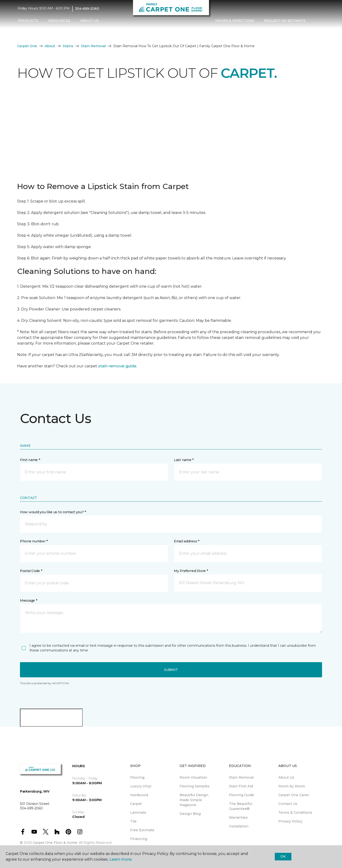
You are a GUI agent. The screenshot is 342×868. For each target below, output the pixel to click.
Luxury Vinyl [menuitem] (141, 786)
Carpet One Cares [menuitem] (294, 795)
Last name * (184, 460)
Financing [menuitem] (139, 839)
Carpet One (27, 46)
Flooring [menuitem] (137, 777)
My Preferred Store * (191, 571)
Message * (28, 600)
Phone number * (34, 541)
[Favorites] (320, 21)
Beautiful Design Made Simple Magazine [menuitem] (194, 800)
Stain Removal (93, 46)
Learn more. (121, 859)
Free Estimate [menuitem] (142, 830)
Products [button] (28, 21)
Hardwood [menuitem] (139, 795)
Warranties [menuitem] (238, 817)
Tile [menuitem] (133, 821)
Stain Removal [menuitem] (241, 777)
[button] (314, 21)
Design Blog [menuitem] (190, 814)
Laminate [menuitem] (138, 813)
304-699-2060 (87, 9)
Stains (68, 46)
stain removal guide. (118, 366)
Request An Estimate (285, 21)
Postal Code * (31, 571)
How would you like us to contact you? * (53, 512)
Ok (283, 856)
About (50, 46)
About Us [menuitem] (286, 777)
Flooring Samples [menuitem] (195, 786)
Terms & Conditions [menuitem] (295, 813)
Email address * (187, 541)
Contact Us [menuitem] (288, 804)
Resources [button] (59, 21)
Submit (171, 670)
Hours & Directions (235, 21)
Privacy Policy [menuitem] (290, 821)
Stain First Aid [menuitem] (241, 786)
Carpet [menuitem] (136, 804)
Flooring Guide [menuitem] (242, 795)
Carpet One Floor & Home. (55, 843)
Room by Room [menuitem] (292, 786)
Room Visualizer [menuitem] (193, 777)
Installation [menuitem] (239, 826)
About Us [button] (90, 21)
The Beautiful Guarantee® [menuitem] (241, 806)
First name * (30, 460)
